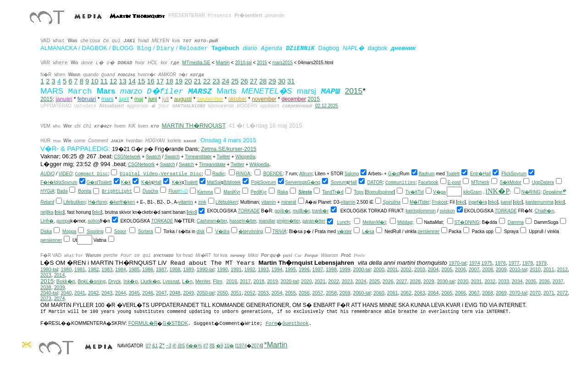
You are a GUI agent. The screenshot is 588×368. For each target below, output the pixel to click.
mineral (289, 202)
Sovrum (519, 174)
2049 (189, 293)
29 (272, 81)
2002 (406, 269)
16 (150, 81)
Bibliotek (232, 182)
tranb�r (320, 211)
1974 (475, 263)
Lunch (343, 222)
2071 (549, 293)
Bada (62, 191)
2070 (535, 293)
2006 (460, 269)
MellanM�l (374, 222)
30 (282, 81)
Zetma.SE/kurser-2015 (229, 149)
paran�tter (314, 221)
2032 (490, 281)
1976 (500, 263)
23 (216, 81)
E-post (454, 182)
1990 (222, 269)
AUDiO (47, 174)
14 (132, 81)
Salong (352, 174)
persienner (429, 231)
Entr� (477, 174)
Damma (516, 222)
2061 (393, 293)
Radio (218, 174)
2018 (259, 281)
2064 (433, 293)
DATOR (375, 182)
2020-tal (290, 281)
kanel (506, 202)
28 (263, 81)
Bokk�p (66, 281)
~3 (169, 346)
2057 (318, 293)
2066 (460, 293)
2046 (148, 293)
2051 (236, 293)
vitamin (186, 202)
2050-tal (206, 293)
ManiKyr (232, 192)
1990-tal (206, 269)
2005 (447, 269)
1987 (161, 269)
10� (229, 346)
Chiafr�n (544, 211)
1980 (66, 269)
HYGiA (47, 191)
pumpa (64, 221)
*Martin (276, 345)
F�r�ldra (51, 182)
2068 (488, 293)
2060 (379, 293)
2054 (277, 293)
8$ (212, 346)
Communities (400, 183)
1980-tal (49, 269)
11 (104, 81)
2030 (463, 281)
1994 (277, 269)
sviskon (447, 211)
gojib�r (283, 211)
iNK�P (498, 191)
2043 (107, 293)
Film (217, 281)
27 (254, 81)
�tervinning (251, 231)
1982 (94, 269)
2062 (406, 293)
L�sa (368, 231)
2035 (531, 281)
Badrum (427, 174)
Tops (359, 192)
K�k (126, 182)
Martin (223, 62)
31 (291, 81)
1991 (236, 269)
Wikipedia (245, 157)
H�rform (97, 202)
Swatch (153, 157)
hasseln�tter (243, 221)
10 (94, 81)
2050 (222, 293)
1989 (189, 269)
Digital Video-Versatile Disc (161, 174)
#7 (206, 346)
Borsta (85, 191)
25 (235, 81)
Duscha (150, 191)
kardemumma (540, 202)
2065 (447, 293)
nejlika (47, 212)
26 (244, 81)
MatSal (214, 182)
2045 (134, 293)
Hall (487, 174)
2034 (517, 281)
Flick (506, 174)
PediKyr (259, 192)
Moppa (69, 231)
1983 (107, 269)
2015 (262, 63)
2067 (474, 293)
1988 (175, 269)
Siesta (305, 192)
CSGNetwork (127, 157)
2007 (474, 269)
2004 (433, 269)
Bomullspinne (380, 192)
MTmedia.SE (196, 62)
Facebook (428, 182)
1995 (291, 269)
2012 (562, 269)
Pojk (256, 182)
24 (226, 81)
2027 (402, 281)
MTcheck (480, 182)
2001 (393, 269)
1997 (318, 269)
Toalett (453, 174)
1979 (541, 263)
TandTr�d (333, 192)
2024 (361, 281)
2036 (544, 281)
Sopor (120, 231)
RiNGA (243, 174)
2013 (46, 275)
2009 (501, 269)
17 (160, 81)
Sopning (95, 231)
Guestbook (295, 323)
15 (141, 81)
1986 (148, 269)
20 (188, 81)
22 (207, 81)
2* (162, 345)
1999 (345, 269)
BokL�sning (92, 281)
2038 (46, 287)
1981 (80, 269)
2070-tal (519, 293)
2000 (379, 269)
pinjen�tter (288, 221)
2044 (121, 293)
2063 (420, 293)
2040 (66, 293)
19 (179, 81)
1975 (487, 263)
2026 (388, 281)
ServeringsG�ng (303, 182)
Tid (421, 192)
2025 (374, 281)
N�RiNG (531, 192)
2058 (331, 293)
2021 (320, 281)
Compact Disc (91, 174)
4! (174, 346)
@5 (181, 346)
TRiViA (280, 231)
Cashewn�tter (212, 221)
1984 (121, 269)
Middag (405, 222)
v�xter (344, 231)
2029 (429, 281)
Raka (282, 192)
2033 (504, 281)
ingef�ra (478, 202)
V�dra (222, 231)
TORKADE (249, 211)
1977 (514, 263)
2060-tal (362, 293)
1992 (250, 269)
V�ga (439, 192)
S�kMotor (511, 182)
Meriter (203, 281)
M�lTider (419, 202)
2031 (477, 281)
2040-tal (49, 293)
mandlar (267, 221)
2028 (415, 281)
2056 (304, 293)
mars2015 (283, 63)
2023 (347, 281)
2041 (80, 293)
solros (94, 221)
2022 (334, 281)
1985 (134, 269)
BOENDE (273, 174)
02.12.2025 (327, 106)
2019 (272, 281)
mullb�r (301, 211)
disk (201, 231)
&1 (155, 346)
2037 (558, 281)
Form (272, 323)
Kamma (205, 192)
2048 (175, 293)
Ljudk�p (150, 281)
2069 (501, 293)
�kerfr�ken (122, 202)
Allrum (305, 174)
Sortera (146, 231)
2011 (549, 269)
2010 (535, 269)
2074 (60, 298)
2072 (562, 293)
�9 (220, 346)
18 (169, 81)
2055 (291, 293)
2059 (345, 293)
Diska (46, 231)
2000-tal (362, 269)
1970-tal (458, 263)
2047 (161, 293)
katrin (411, 211)
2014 (60, 275)
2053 (263, 293)
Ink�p (130, 281)
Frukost (440, 202)
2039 (60, 287)
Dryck (114, 281)
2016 (232, 281)
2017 (245, 281)
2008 (488, 269)
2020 (306, 281)
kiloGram (472, 192)
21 (197, 81)
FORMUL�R (143, 323)
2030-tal (446, 281)
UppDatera (543, 182)
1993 (263, 269)
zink (202, 202)
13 (122, 81)
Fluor (174, 191)
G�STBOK (175, 323)
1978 (527, 263)
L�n (187, 281)
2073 (46, 298)
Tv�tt (412, 192)
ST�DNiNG (467, 222)
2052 (250, 293)
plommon (426, 211)
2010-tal (244, 63)
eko (461, 202)
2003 (420, 269)
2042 (94, 293)
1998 (331, 269)
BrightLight (117, 192)
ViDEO (65, 174)
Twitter (223, 157)
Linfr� (47, 221)
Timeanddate (198, 157)
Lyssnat (171, 281)
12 (113, 81)
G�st (394, 174)
